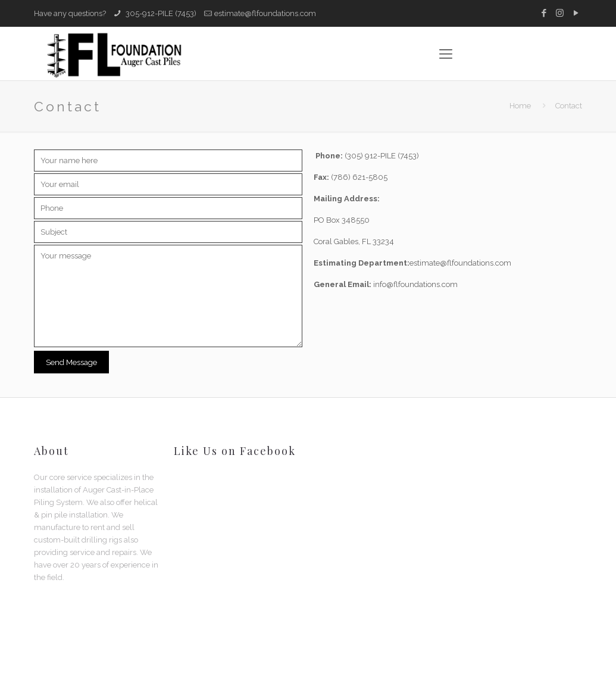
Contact (569, 106)
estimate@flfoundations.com (265, 13)
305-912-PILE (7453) (160, 13)
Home (520, 106)
